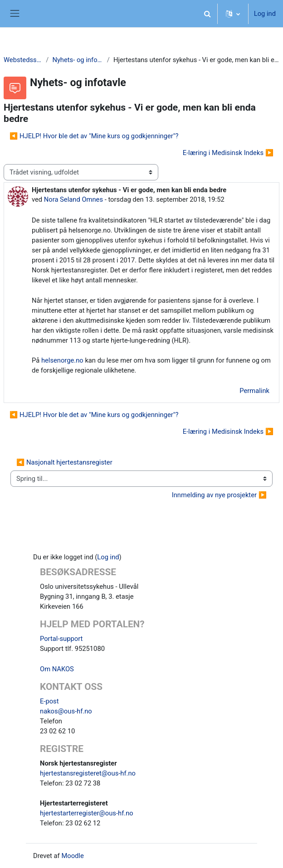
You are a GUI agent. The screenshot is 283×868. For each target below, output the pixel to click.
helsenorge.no (62, 360)
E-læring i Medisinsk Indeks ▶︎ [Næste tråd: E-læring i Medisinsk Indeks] (228, 153)
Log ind (265, 14)
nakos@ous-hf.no (66, 711)
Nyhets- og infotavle (78, 60)
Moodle (72, 856)
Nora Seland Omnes (73, 199)
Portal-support (61, 639)
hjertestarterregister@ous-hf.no (87, 813)
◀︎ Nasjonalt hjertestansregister (64, 462)
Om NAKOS (57, 669)
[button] (208, 14)
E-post (49, 701)
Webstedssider (23, 60)
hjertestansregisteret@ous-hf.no (88, 773)
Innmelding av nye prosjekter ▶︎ (219, 495)
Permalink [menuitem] (254, 391)
